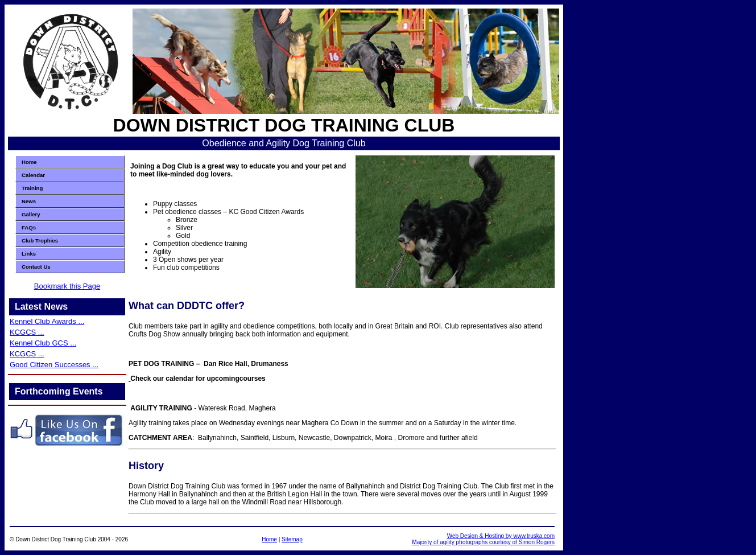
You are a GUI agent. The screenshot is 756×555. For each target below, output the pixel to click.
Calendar (33, 175)
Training (32, 188)
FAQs (29, 227)
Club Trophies (40, 240)
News (29, 201)
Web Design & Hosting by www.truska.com (501, 536)
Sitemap (292, 539)
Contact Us (36, 267)
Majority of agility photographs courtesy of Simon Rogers (483, 542)
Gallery (31, 214)
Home (29, 162)
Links (29, 254)
